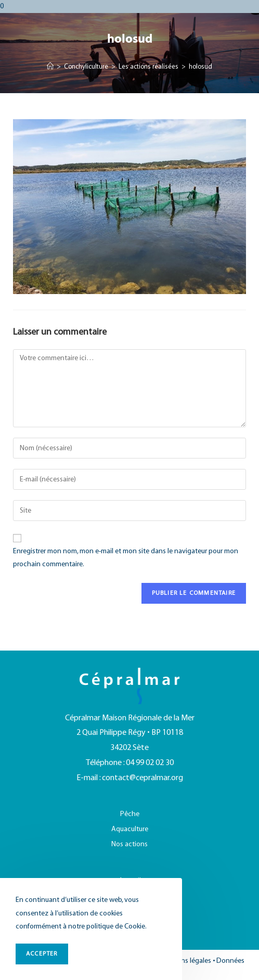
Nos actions (129, 844)
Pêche (130, 814)
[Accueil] (50, 67)
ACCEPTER (42, 954)
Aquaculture (130, 829)
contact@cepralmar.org (143, 778)
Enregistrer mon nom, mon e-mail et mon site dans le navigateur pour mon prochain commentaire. (126, 558)
